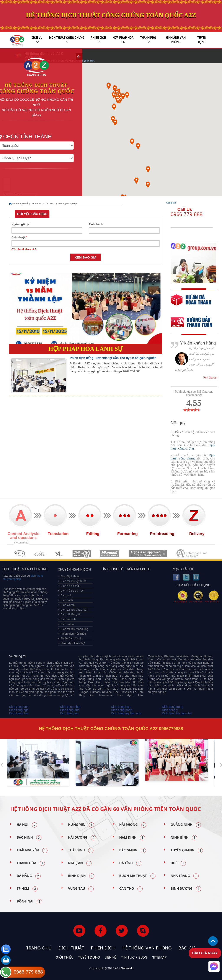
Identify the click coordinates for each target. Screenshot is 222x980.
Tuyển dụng (202, 40)
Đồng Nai (29, 902)
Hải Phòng (133, 825)
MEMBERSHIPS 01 (19, 554)
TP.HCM (27, 889)
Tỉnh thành (96, 224)
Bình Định (81, 876)
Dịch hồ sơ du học (72, 591)
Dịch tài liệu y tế (70, 614)
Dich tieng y (170, 710)
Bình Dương (186, 889)
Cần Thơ (131, 889)
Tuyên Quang (187, 851)
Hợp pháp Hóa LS (123, 40)
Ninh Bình (184, 838)
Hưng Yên (81, 825)
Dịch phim (67, 595)
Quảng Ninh (186, 825)
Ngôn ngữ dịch (21, 224)
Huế (178, 863)
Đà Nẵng (29, 876)
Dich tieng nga (19, 710)
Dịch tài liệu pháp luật (74, 610)
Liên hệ (111, 957)
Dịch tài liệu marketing (74, 629)
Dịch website (69, 619)
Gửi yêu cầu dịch (32, 214)
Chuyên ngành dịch (74, 569)
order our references (195, 323)
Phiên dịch (98, 40)
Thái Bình (81, 851)
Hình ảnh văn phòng (176, 40)
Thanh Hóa (31, 863)
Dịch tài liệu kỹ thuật (73, 581)
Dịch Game (68, 605)
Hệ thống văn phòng (147, 948)
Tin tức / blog (134, 957)
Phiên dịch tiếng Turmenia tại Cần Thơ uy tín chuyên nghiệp (45, 204)
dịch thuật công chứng (193, 447)
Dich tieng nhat (70, 707)
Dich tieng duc (70, 710)
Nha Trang (185, 876)
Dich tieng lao (69, 713)
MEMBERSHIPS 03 (59, 554)
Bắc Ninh (29, 838)
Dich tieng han (121, 707)
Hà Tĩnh (130, 863)
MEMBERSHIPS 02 (40, 554)
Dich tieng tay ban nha (126, 713)
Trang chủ (39, 948)
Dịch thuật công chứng (67, 40)
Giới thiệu (64, 957)
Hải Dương (82, 838)
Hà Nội (27, 825)
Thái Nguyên (32, 851)
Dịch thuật (71, 948)
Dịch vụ (37, 40)
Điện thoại (19, 237)
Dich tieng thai (19, 713)
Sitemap (159, 957)
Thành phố (148, 40)
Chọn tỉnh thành (37, 135)
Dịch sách (67, 600)
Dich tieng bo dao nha (177, 713)
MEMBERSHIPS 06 (148, 554)
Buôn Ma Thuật (137, 876)
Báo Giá (187, 948)
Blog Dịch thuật (70, 576)
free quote (191, 303)
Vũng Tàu (81, 889)
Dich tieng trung (173, 707)
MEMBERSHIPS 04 (82, 554)
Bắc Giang (133, 851)
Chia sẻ (171, 203)
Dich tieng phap (122, 710)
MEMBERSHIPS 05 (110, 554)
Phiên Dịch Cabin (71, 638)
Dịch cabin (67, 624)
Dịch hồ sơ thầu (70, 586)
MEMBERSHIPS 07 (192, 554)
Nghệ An (80, 863)
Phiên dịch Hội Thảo (73, 634)
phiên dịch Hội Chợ (73, 643)
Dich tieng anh (19, 707)
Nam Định (132, 838)
